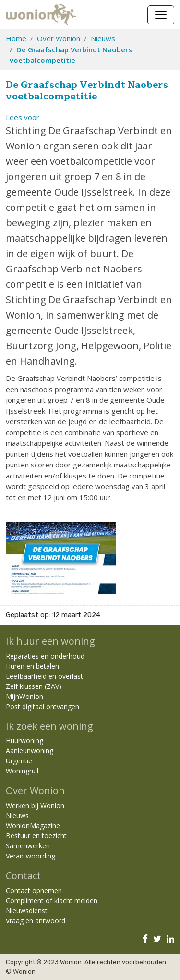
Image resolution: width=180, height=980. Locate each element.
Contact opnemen (34, 890)
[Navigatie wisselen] (161, 15)
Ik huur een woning (50, 641)
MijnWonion (24, 696)
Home (16, 38)
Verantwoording (30, 856)
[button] (23, 117)
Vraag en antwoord (36, 921)
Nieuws (103, 38)
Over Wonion (59, 38)
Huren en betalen (32, 666)
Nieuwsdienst (27, 911)
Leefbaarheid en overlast (44, 676)
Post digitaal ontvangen (42, 706)
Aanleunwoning (30, 751)
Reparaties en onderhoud (45, 656)
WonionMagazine (33, 826)
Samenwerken (28, 846)
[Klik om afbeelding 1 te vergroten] (61, 557)
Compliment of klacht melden (52, 900)
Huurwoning (24, 741)
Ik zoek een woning (49, 726)
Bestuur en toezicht (36, 836)
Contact (23, 876)
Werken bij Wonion (35, 805)
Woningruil (22, 771)
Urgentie (19, 761)
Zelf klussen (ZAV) (34, 686)
